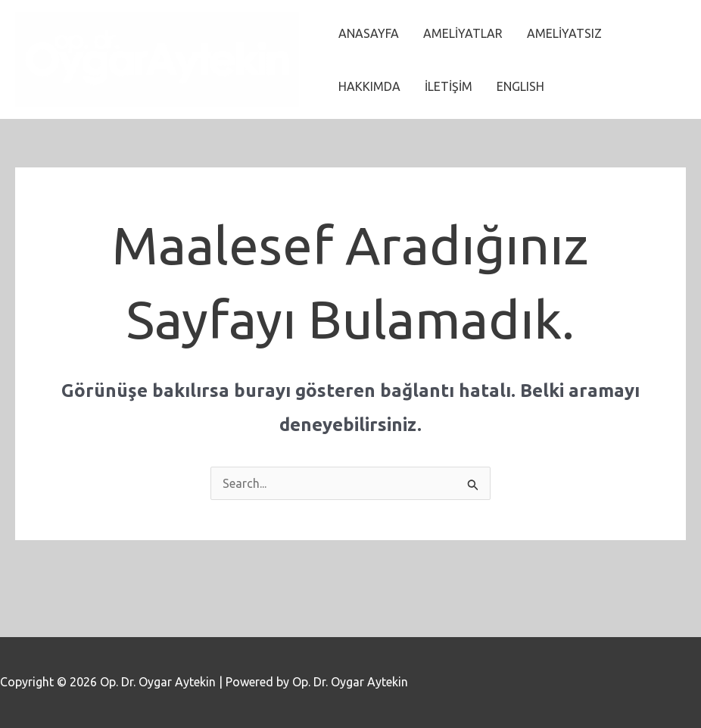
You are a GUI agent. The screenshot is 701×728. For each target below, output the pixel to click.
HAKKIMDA (369, 86)
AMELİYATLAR (463, 33)
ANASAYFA (369, 33)
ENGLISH (520, 86)
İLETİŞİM (449, 86)
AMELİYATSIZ (564, 33)
